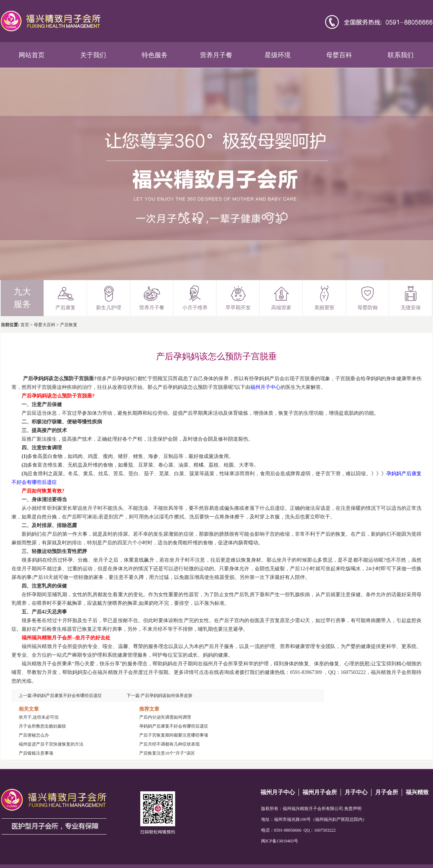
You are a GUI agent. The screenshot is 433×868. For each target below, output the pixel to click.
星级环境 (278, 55)
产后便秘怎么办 (34, 735)
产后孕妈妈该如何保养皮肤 (167, 696)
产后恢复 (69, 325)
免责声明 (353, 809)
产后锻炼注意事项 (36, 753)
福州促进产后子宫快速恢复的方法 (51, 744)
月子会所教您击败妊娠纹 (42, 726)
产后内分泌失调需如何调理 (165, 717)
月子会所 (387, 792)
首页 (25, 325)
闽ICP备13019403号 (280, 841)
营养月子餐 (216, 55)
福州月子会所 (320, 792)
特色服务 (155, 55)
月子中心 (356, 792)
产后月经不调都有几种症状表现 (169, 744)
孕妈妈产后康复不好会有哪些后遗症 (67, 696)
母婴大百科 (45, 325)
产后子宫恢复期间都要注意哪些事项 (174, 735)
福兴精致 (417, 792)
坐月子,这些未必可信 (39, 717)
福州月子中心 (278, 792)
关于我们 (93, 55)
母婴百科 (339, 55)
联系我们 (401, 55)
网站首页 (32, 55)
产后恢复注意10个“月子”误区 (167, 753)
